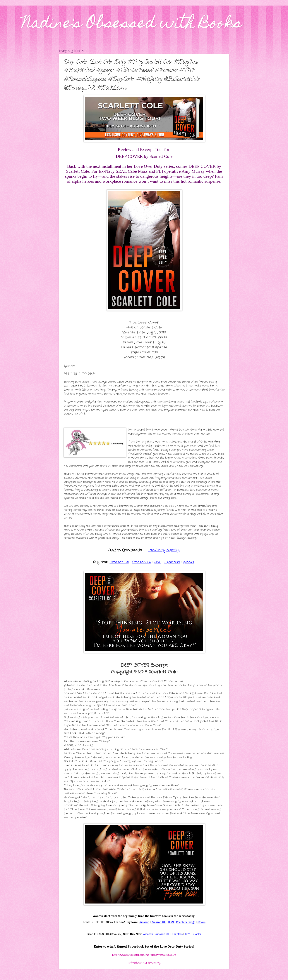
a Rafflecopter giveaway (144, 963)
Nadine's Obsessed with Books (132, 24)
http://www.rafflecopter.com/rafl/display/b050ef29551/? (144, 955)
